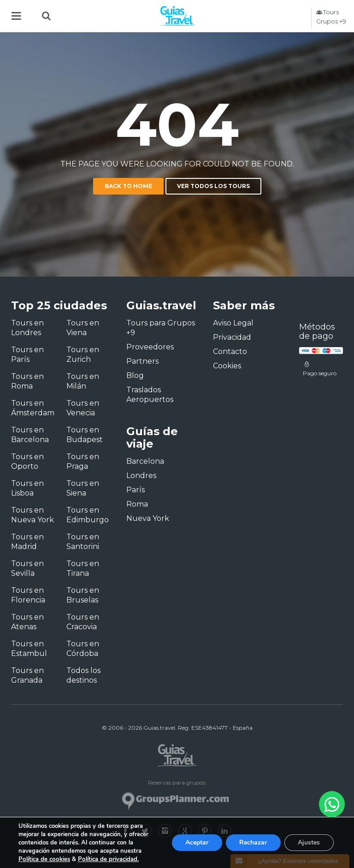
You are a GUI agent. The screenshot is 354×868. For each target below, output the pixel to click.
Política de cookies (44, 859)
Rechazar (253, 842)
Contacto (230, 351)
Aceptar (196, 842)
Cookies (227, 366)
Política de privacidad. (107, 859)
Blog (135, 375)
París (136, 490)
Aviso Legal (233, 323)
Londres (141, 475)
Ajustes (309, 842)
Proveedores (150, 347)
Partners (142, 361)
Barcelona (145, 461)
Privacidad (232, 337)
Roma (137, 504)
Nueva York (148, 518)
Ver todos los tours (213, 186)
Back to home (128, 186)
